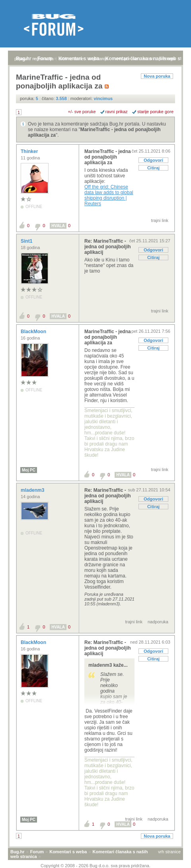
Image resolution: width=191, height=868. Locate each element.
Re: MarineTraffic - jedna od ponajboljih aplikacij (108, 247)
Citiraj (153, 168)
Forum (37, 852)
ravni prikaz (117, 112)
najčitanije (98, 59)
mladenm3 (33, 490)
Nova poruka (157, 76)
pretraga (167, 59)
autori (148, 59)
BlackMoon (34, 332)
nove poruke (126, 59)
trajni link (160, 220)
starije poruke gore (155, 112)
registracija (43, 59)
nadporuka (158, 622)
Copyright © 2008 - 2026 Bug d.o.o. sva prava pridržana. (95, 866)
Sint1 (27, 241)
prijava (21, 59)
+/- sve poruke (82, 112)
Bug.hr (17, 852)
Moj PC (29, 470)
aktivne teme (71, 59)
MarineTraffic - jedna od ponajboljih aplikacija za (108, 157)
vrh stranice (169, 852)
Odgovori (153, 160)
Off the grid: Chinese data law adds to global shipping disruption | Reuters (109, 195)
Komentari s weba (68, 852)
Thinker (30, 151)
